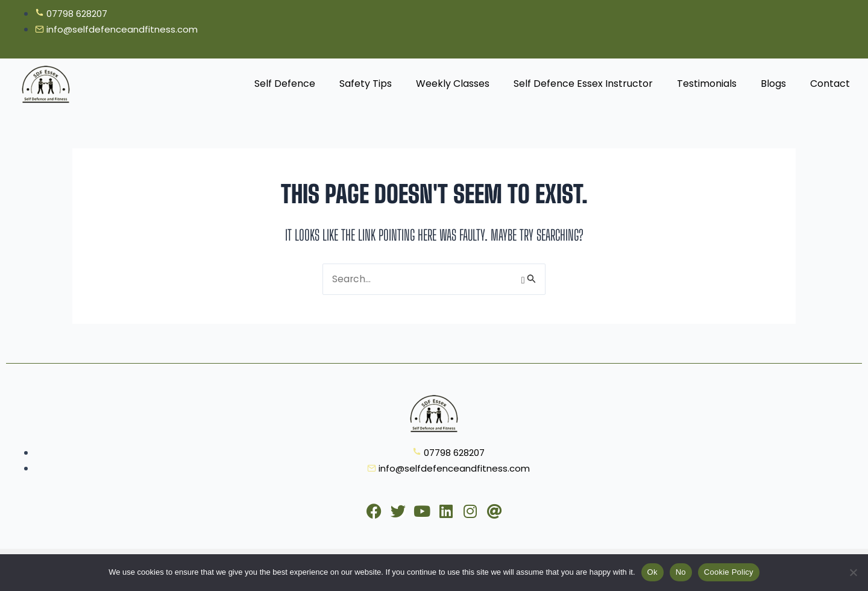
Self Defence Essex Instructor (583, 84)
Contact (830, 84)
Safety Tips (366, 84)
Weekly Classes (453, 84)
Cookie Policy (729, 572)
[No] (853, 572)
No (681, 572)
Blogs (773, 84)
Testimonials (707, 84)
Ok (653, 572)
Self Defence (285, 84)
